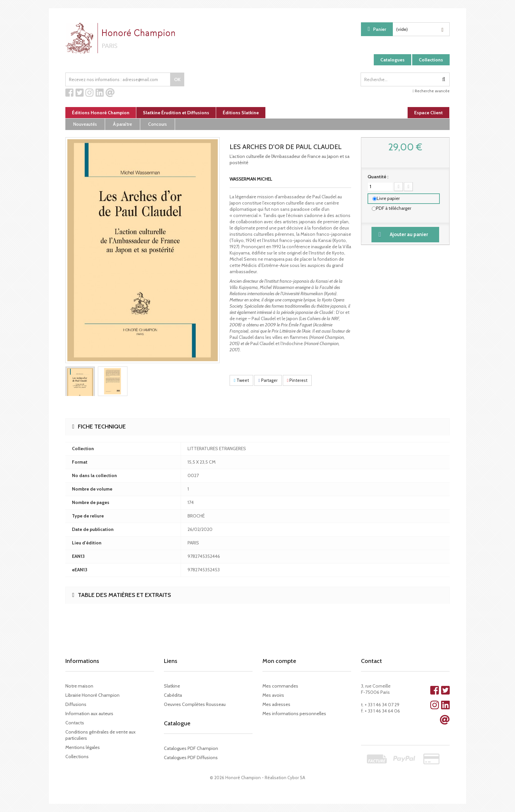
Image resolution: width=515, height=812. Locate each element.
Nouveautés (85, 124)
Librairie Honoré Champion (92, 695)
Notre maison (79, 686)
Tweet (241, 380)
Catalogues (392, 60)
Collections (431, 60)
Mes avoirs (273, 695)
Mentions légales (83, 747)
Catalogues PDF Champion (191, 748)
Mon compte (279, 661)
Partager (268, 380)
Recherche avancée (431, 91)
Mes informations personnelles (294, 713)
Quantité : (378, 177)
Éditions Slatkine (241, 113)
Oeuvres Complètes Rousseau (195, 704)
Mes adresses (276, 704)
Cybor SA (296, 778)
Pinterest (297, 380)
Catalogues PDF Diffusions (191, 757)
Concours (157, 124)
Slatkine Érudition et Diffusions (176, 113)
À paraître (123, 124)
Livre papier (388, 198)
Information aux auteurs (89, 713)
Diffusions (76, 704)
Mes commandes (280, 686)
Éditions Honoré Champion (101, 113)
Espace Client (428, 113)
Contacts (75, 723)
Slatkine (172, 686)
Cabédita (173, 695)
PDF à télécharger (394, 208)
